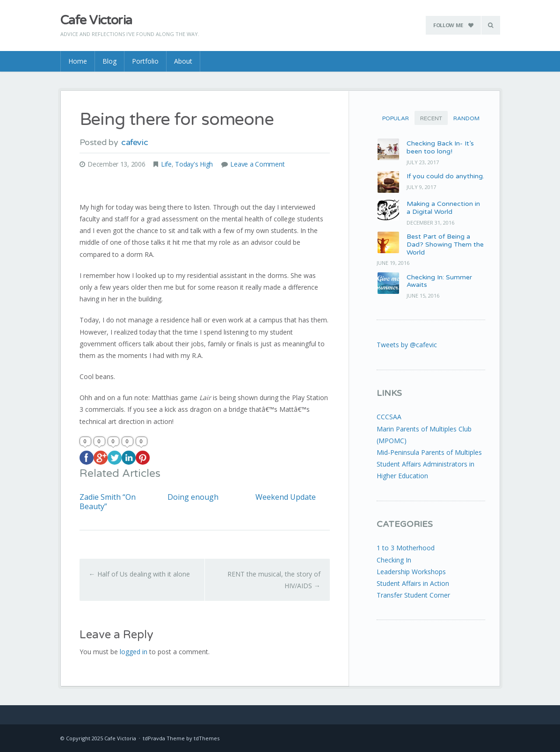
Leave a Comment (257, 164)
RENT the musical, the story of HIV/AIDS (274, 580)
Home (78, 61)
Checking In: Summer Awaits (439, 281)
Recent (431, 118)
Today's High (194, 164)
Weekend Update (286, 497)
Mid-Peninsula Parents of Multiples (429, 452)
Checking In (394, 560)
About (183, 61)
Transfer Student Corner (413, 595)
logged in (134, 652)
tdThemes (207, 738)
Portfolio (145, 61)
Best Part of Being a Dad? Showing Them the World (445, 245)
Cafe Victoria (96, 20)
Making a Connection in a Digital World (443, 208)
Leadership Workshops (411, 572)
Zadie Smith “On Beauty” (108, 502)
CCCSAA (389, 417)
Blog (109, 61)
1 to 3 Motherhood (406, 548)
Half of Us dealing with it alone (139, 574)
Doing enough (193, 497)
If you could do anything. (445, 176)
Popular (396, 118)
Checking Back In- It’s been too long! (440, 147)
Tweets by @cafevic (407, 345)
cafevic (135, 142)
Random (466, 118)
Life (166, 164)
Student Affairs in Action (413, 583)
